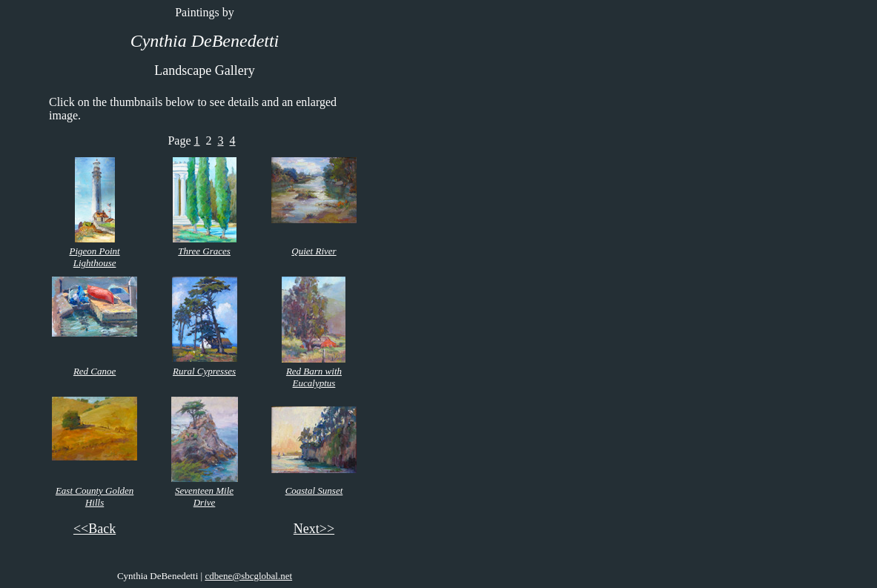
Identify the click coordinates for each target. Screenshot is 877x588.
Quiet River (314, 251)
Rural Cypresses (204, 371)
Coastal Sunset (314, 490)
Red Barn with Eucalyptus (314, 377)
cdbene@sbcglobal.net (248, 576)
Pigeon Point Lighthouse (94, 257)
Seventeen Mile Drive (204, 496)
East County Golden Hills (95, 496)
